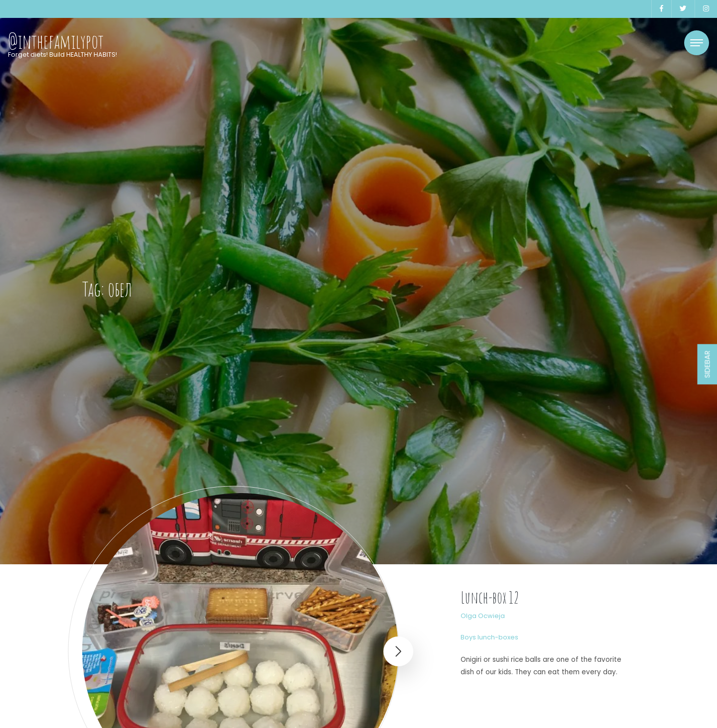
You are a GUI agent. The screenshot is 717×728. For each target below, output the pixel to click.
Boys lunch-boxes (489, 637)
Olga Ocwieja (483, 616)
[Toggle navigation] (697, 43)
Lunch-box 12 (490, 597)
